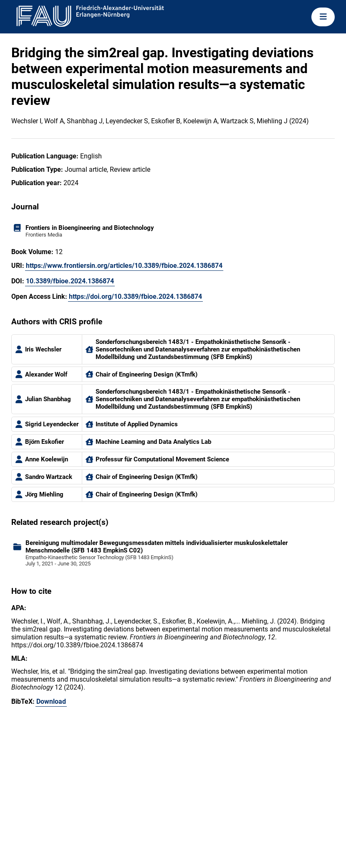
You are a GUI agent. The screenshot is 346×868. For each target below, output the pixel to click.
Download (51, 701)
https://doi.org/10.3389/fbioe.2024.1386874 (135, 297)
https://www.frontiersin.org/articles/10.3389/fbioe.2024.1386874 (124, 266)
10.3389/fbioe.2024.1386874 (70, 281)
